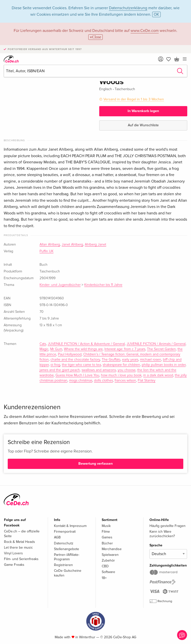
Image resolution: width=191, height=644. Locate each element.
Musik (106, 526)
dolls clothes (103, 381)
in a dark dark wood (158, 375)
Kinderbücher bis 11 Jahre (103, 285)
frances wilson (125, 381)
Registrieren (63, 565)
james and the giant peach (60, 370)
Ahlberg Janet (95, 245)
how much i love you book (121, 375)
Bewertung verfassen (95, 464)
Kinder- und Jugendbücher (60, 285)
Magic (44, 349)
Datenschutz (64, 543)
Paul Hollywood (70, 354)
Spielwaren (110, 555)
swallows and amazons (99, 370)
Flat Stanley (147, 381)
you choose (127, 370)
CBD (105, 566)
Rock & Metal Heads (20, 542)
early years (130, 360)
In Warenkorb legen (143, 111)
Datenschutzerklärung (128, 8)
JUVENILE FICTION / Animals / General (156, 344)
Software (108, 572)
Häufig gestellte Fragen (167, 526)
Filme (106, 532)
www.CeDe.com (145, 31)
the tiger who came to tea (81, 365)
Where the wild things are (83, 349)
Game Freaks (14, 565)
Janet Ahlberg (72, 245)
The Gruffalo (111, 360)
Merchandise (112, 549)
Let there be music (18, 547)
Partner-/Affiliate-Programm (67, 557)
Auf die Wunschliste (143, 125)
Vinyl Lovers (13, 553)
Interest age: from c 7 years (125, 349)
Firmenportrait (65, 532)
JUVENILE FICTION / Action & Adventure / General (86, 344)
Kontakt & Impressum (70, 526)
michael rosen (151, 360)
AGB (57, 537)
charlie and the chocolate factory (75, 360)
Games (107, 537)
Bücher (107, 543)
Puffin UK (47, 251)
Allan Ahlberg (50, 245)
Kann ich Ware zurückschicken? (162, 534)
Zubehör (108, 560)
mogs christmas (81, 381)
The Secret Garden (161, 349)
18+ (104, 578)
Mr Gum (56, 349)
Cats (43, 344)
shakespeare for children (121, 365)
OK (156, 14)
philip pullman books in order (164, 365)
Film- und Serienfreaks (21, 559)
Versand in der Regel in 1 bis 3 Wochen (134, 99)
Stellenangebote (67, 549)
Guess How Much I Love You (77, 375)
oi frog (55, 365)
